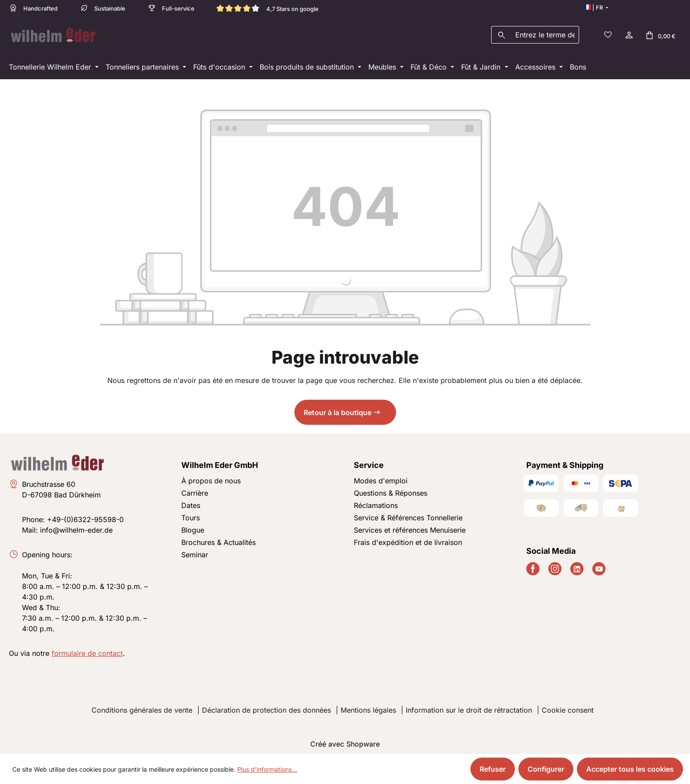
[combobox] (545, 33)
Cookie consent (568, 707)
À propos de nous (211, 478)
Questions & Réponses (391, 490)
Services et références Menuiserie (410, 527)
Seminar (195, 552)
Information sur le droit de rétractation (469, 707)
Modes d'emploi (381, 478)
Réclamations (376, 503)
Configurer (546, 769)
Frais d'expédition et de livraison (408, 540)
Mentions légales (368, 707)
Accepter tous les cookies (630, 769)
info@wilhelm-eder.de (76, 527)
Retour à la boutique (338, 409)
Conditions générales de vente (142, 707)
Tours (191, 515)
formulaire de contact (87, 651)
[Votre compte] (628, 33)
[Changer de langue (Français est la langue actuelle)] (596, 7)
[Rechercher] (501, 33)
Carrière (195, 490)
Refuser (493, 769)
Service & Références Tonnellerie (408, 515)
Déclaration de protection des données (266, 707)
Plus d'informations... (267, 769)
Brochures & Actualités (218, 540)
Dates (191, 503)
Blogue (193, 527)
